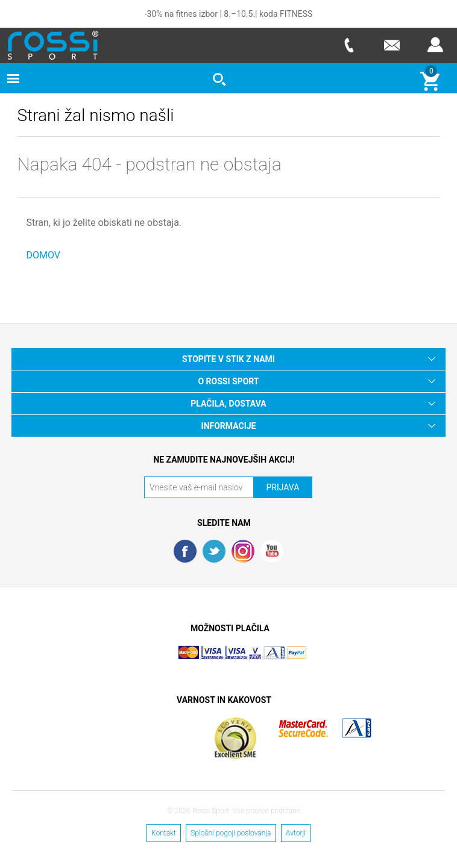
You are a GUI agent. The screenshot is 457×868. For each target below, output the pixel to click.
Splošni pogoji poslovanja (231, 833)
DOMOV (43, 255)
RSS (243, 551)
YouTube (272, 551)
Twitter (214, 551)
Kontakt (164, 833)
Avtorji (296, 833)
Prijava (435, 45)
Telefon (348, 45)
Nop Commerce (265, 658)
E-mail (392, 45)
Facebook (185, 551)
